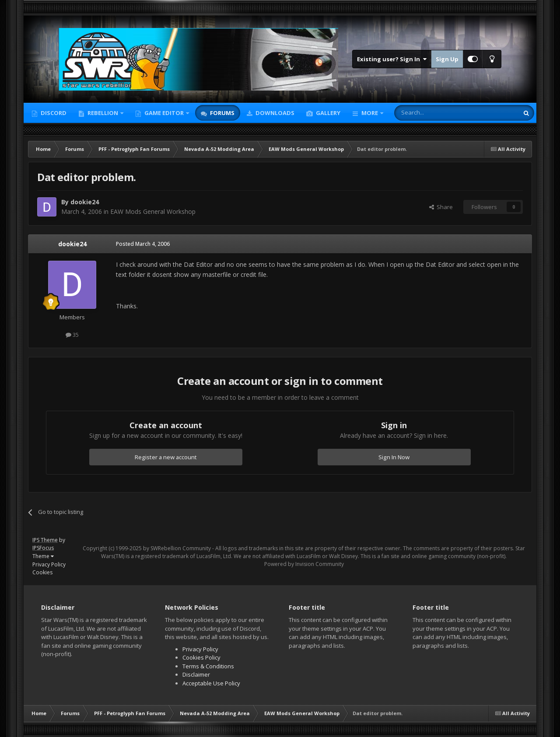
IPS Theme (45, 540)
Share (441, 207)
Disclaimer (196, 674)
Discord (53, 113)
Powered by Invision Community (304, 564)
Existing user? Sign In (392, 59)
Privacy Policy (49, 564)
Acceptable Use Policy (211, 683)
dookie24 (85, 202)
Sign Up (447, 59)
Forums (222, 113)
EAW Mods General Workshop (153, 211)
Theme (43, 556)
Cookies (42, 572)
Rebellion (103, 113)
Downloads (274, 113)
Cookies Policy (201, 657)
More (370, 113)
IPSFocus (43, 548)
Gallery (327, 113)
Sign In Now (394, 457)
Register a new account (166, 457)
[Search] (435, 113)
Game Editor (164, 113)
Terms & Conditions (208, 666)
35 (72, 335)
